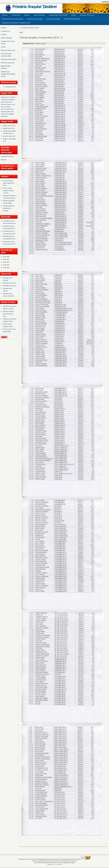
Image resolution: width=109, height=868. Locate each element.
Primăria (5, 15)
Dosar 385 (6, 265)
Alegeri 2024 (7, 93)
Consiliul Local (16, 15)
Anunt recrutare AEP (9, 136)
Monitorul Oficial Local (87, 15)
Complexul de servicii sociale (58, 15)
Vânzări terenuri (8, 302)
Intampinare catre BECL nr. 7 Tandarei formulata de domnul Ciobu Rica (9, 100)
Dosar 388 (6, 257)
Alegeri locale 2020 (9, 128)
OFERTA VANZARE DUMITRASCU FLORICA (9, 208)
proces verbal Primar (7, 109)
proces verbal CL (6, 107)
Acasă (21, 32)
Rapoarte (4, 160)
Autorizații (6, 217)
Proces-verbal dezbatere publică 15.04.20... (8, 190)
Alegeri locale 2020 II (9, 126)
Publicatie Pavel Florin (9, 283)
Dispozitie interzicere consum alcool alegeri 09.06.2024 (7, 114)
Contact (74, 15)
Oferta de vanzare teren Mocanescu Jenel (8, 314)
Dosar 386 (6, 268)
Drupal (60, 864)
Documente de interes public (7, 167)
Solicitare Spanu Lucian (8, 104)
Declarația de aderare (7, 156)
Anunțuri (27, 15)
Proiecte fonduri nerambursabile (13, 19)
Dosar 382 (6, 262)
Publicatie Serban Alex (10, 286)
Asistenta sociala (10, 87)
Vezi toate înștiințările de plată (30, 28)
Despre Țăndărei (39, 15)
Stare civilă (6, 274)
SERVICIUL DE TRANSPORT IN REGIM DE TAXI (16, 23)
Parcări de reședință (53, 19)
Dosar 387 (6, 259)
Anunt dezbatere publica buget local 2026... (9, 183)
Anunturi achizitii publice (35, 19)
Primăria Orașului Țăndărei (35, 7)
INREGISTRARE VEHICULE (72, 19)
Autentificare (105, 2)
